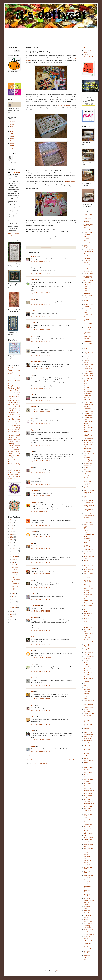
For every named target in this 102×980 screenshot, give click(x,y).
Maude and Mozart (87, 610)
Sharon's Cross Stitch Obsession (88, 759)
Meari (33, 705)
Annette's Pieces (88, 274)
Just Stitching (87, 539)
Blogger (58, 971)
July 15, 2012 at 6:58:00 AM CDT (40, 445)
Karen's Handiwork (87, 546)
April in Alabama (89, 280)
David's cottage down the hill (88, 431)
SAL (9, 448)
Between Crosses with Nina (88, 305)
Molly (18, 428)
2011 (12, 611)
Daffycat (36, 247)
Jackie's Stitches (88, 525)
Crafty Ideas (12, 392)
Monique (34, 256)
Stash (10, 458)
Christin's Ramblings (87, 387)
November (15, 551)
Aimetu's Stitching (89, 249)
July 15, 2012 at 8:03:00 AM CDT (40, 484)
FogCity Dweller (88, 484)
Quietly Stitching (88, 707)
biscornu (18, 374)
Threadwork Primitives (87, 907)
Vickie (33, 418)
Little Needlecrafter (88, 585)
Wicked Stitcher (88, 932)
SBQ (13, 448)
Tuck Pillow (17, 466)
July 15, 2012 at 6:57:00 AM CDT (40, 424)
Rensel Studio (88, 718)
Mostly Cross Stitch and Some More (88, 620)
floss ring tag (14, 404)
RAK (19, 444)
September (15, 557)
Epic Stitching (88, 451)
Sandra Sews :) (88, 741)
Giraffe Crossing (88, 500)
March (14, 602)
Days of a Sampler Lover (88, 435)
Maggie (33, 323)
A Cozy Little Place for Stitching (87, 220)
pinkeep (18, 442)
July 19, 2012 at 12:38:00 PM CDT (41, 752)
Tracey (33, 569)
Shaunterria (34, 617)
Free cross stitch (14, 406)
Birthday (11, 374)
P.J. (32, 375)
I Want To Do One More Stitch (89, 517)
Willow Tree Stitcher (87, 937)
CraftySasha (87, 409)
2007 (12, 623)
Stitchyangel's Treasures (88, 830)
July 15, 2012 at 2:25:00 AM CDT (40, 293)
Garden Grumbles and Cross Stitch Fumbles (89, 492)
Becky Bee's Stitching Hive (88, 301)
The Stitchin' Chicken (87, 872)
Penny (33, 678)
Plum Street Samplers (87, 693)
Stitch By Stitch (88, 772)
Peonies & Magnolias (87, 688)
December (15, 548)
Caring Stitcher (88, 369)
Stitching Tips (16, 458)
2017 (12, 531)
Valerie (12, 143)
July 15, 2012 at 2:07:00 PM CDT (40, 549)
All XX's (86, 256)
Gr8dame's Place (89, 503)
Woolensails (87, 955)
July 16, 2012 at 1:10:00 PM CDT (40, 672)
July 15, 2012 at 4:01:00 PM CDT (40, 588)
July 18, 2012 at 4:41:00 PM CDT (40, 724)
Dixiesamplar (87, 441)
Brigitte (33, 299)
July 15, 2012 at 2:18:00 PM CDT (40, 562)
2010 (12, 614)
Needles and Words (87, 649)
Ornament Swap (14, 434)
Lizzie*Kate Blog (88, 588)
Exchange (11, 396)
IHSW (16, 420)
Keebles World (88, 552)
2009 (12, 617)
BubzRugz (86, 339)
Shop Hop (11, 450)
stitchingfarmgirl (88, 824)
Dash (19, 392)
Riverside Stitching (86, 721)
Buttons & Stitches (86, 349)
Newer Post (30, 760)
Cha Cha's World (88, 376)
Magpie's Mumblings (87, 592)
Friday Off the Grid (14, 408)
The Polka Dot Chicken (88, 868)
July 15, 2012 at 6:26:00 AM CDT (40, 412)
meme (14, 426)
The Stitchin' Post (89, 875)
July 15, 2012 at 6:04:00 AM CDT (40, 389)
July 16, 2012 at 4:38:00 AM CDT (40, 644)
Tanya (12, 141)
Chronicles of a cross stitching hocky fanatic (88, 392)
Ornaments (11, 436)
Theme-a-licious (13, 462)
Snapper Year (14, 456)
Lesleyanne (34, 518)
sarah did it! (87, 745)
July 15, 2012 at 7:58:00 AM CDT (40, 473)
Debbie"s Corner (88, 438)
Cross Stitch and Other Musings (88, 414)
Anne (32, 692)
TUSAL (11, 470)
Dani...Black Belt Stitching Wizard (88, 427)
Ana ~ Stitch (87, 269)
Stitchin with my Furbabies (88, 780)
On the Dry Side (88, 679)
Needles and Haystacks (87, 645)
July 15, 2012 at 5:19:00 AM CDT (40, 316)
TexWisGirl (34, 491)
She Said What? (88, 57)
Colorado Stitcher (89, 400)
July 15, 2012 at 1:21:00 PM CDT (40, 537)
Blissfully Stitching (86, 320)
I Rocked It (15, 572)
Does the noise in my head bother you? (89, 445)
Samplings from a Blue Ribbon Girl (89, 733)
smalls (19, 454)
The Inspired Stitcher (87, 862)
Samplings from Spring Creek (88, 737)
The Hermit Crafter (87, 858)
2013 (12, 543)
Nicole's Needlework (87, 666)
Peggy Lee (34, 430)
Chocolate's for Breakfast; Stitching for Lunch (88, 381)
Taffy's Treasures (88, 833)
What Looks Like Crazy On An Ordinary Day (88, 925)
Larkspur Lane (88, 563)
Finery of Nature (13, 402)
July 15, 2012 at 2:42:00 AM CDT (40, 305)
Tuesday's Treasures (14, 468)
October (14, 554)
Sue (32, 467)
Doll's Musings (88, 449)
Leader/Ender (14, 422)
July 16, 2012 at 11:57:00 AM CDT (41, 658)
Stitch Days (87, 774)
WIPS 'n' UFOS (88, 941)
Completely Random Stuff (14, 387)
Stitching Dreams (89, 793)
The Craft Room (88, 848)
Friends (11, 410)
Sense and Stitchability (87, 749)
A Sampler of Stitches (87, 240)
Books (19, 378)
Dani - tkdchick (35, 606)
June (13, 593)
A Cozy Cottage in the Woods (89, 215)
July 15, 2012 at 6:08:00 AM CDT (40, 400)
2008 (12, 620)
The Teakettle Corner (87, 887)
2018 (12, 528)
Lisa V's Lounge (88, 573)
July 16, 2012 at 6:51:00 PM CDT (40, 685)
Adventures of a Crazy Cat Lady (88, 246)
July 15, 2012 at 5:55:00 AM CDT (40, 369)
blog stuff (14, 376)
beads (19, 372)
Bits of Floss (87, 309)
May (13, 596)
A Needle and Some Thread (87, 236)
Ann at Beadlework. (37, 362)
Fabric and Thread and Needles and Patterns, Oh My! (89, 459)
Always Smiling (88, 258)
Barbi (11, 148)
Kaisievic (34, 407)
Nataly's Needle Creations (88, 635)
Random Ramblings (87, 710)
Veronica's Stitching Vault (88, 920)
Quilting (11, 444)
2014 (12, 540)
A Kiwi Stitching (88, 232)
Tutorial (18, 470)
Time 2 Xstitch (88, 913)
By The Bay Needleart (87, 357)
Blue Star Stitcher (89, 327)
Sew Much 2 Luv (88, 756)
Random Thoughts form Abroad (89, 714)
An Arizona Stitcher (87, 261)
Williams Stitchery (89, 934)
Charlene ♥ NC (35, 502)
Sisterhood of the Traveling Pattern (14, 452)
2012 (12, 546)
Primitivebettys (88, 698)
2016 (12, 534)
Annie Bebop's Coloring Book (88, 277)
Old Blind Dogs (16, 432)
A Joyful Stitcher (88, 230)
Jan (32, 452)
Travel (10, 464)
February (15, 605)
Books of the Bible (14, 380)
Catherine (34, 479)
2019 (12, 526)
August (14, 560)
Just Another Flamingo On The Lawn (89, 535)
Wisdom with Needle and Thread (87, 945)
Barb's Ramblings (89, 296)
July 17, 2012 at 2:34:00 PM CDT (40, 699)
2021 (12, 520)
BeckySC (13, 122)
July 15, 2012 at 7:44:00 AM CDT (40, 461)
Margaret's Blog (88, 603)
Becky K (12, 127)
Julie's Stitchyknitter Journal (87, 529)
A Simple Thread (88, 243)
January (14, 608)
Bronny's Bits (87, 336)
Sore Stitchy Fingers (15, 568)
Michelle (33, 532)
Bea (32, 580)
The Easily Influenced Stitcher (87, 853)
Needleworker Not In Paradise (89, 657)
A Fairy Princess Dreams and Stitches (88, 226)
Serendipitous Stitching (87, 753)
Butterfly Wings (88, 343)
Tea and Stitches (88, 842)
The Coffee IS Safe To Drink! (15, 588)
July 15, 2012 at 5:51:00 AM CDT (40, 355)
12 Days (11, 368)
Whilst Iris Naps (88, 929)
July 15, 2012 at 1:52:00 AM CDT (40, 262)
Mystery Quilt (12, 430)
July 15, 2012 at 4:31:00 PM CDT (40, 599)
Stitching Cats (88, 786)
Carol (33, 664)
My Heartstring (88, 627)
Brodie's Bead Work (14, 382)
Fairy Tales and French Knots (88, 464)
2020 (12, 523)
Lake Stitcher (87, 560)
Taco (19, 460)
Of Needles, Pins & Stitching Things (88, 675)
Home (51, 760)
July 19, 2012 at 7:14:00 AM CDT (40, 740)
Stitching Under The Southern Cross (88, 816)
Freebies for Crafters (87, 487)
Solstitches (34, 280)
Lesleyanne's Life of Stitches (89, 570)
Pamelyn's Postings (86, 684)
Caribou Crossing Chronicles (89, 365)
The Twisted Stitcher (87, 891)
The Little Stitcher (89, 865)
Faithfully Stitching (86, 468)
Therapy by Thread (87, 895)
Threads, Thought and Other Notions (89, 902)
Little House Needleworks (87, 581)
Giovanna (34, 348)
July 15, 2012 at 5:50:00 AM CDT (40, 342)
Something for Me (89, 765)
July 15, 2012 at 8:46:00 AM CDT (40, 496)
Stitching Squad (88, 806)
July (13, 562)
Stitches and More (89, 777)
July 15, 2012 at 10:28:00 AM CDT (41, 512)
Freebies (86, 54)
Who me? (14, 477)
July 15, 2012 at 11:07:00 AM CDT (41, 525)
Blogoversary (12, 378)
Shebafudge (87, 762)
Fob (19, 404)
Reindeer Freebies (14, 446)
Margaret (34, 336)
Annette (12, 136)
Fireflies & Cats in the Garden (88, 481)
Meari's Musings (88, 613)
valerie (33, 717)
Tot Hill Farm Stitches (88, 916)
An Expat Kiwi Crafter (88, 266)
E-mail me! (11, 77)
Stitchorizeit (87, 826)
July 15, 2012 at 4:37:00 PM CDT (40, 611)
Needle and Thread (87, 639)
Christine (34, 311)
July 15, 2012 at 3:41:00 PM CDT (40, 574)
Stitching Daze (88, 788)
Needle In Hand (88, 642)
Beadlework (87, 298)
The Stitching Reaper (87, 883)
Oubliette (86, 681)
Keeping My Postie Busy (16, 583)
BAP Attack (87, 293)
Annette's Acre (88, 271)
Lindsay (33, 594)
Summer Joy (12, 460)
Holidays (18, 414)
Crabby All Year (14, 390)
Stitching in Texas (89, 804)
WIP (19, 476)
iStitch (85, 520)
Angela (33, 746)
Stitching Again (88, 783)
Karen (12, 131)
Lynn (32, 731)
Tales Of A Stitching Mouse (88, 836)
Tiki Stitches (87, 911)
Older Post (72, 760)
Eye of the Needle (89, 454)
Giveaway (11, 412)
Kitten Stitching (88, 554)
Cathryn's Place (88, 374)
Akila (32, 651)
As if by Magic (88, 283)
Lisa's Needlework (87, 577)
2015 (12, 537)
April (14, 599)
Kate (32, 543)
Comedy (10, 384)
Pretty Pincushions (16, 578)
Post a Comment (33, 756)
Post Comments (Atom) (41, 763)
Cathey (12, 124)
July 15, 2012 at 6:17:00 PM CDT (40, 631)
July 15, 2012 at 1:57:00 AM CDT (40, 273)
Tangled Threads (88, 840)
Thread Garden (88, 898)
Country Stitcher (88, 402)
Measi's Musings (88, 616)
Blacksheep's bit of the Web (88, 316)
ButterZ (86, 346)
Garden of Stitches (86, 497)
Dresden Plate (14, 394)
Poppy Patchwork (89, 696)
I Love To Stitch (88, 513)
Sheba (18, 448)
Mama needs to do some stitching (89, 600)
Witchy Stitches (88, 949)
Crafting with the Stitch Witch (88, 406)
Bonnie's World (88, 330)
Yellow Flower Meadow (88, 959)
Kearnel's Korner (89, 549)
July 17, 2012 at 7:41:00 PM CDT (40, 711)
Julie (32, 395)
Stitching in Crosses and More (89, 800)
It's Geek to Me (88, 522)
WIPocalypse (11, 479)
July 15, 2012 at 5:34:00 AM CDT (40, 330)
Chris (32, 637)
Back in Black (16, 565)
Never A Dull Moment (87, 661)
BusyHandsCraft (88, 341)
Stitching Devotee (89, 791)
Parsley (12, 146)
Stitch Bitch (87, 770)
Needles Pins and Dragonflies (89, 653)
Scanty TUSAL (16, 575)
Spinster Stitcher (88, 767)
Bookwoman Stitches (87, 333)
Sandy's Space (88, 743)
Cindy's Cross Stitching (88, 397)
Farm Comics (16, 400)
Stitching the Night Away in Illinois (88, 810)
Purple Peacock (88, 705)
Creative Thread (88, 411)
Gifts (19, 410)
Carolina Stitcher (89, 371)
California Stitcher (69, 182)
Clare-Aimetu (35, 555)
